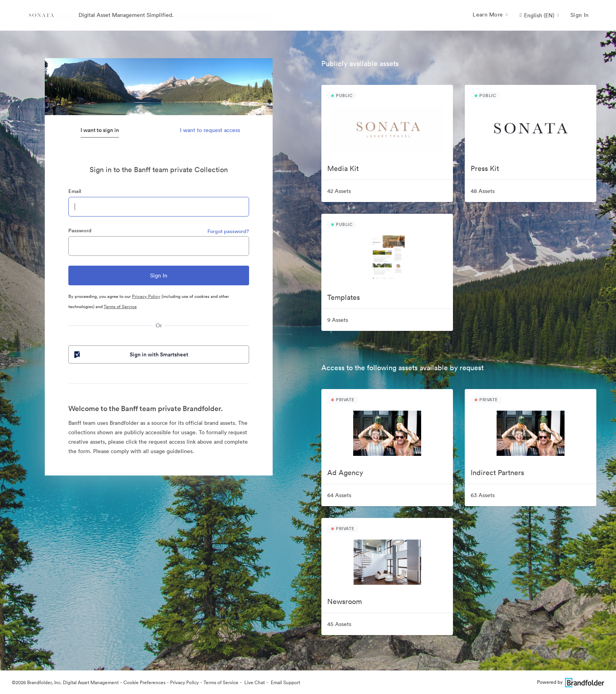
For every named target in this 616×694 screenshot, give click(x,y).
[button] (539, 15)
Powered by (571, 682)
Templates (344, 297)
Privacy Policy (146, 296)
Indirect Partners (497, 473)
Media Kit (343, 168)
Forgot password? (228, 231)
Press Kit (485, 168)
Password (80, 230)
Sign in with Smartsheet (130, 354)
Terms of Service (120, 307)
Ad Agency (345, 473)
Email (75, 191)
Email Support (285, 682)
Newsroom (345, 601)
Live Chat (254, 682)
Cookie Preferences (144, 682)
